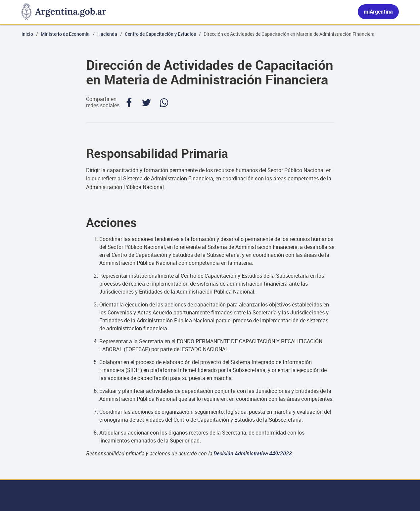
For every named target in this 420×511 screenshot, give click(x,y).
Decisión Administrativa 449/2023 (253, 453)
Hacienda (107, 34)
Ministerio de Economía (65, 34)
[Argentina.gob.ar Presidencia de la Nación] (64, 12)
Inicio (27, 34)
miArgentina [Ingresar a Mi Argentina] (378, 12)
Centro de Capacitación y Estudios (160, 34)
